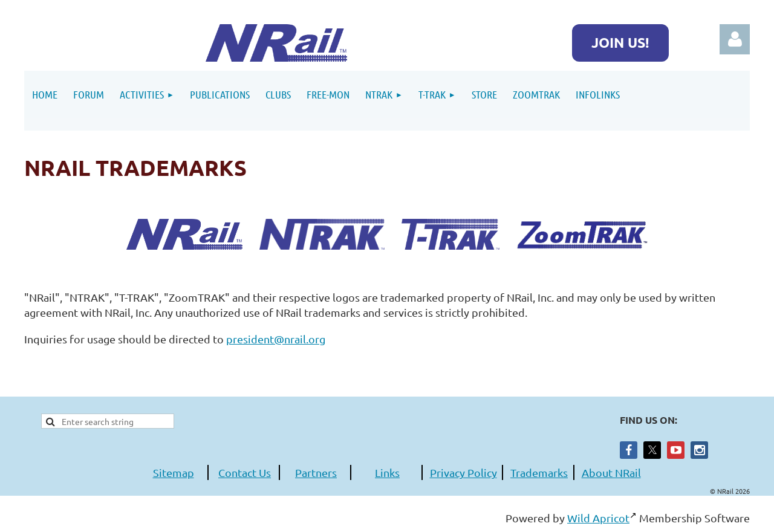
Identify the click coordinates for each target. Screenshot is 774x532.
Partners (316, 472)
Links (387, 472)
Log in (735, 39)
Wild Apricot (598, 518)
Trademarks (539, 472)
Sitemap (174, 472)
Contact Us (245, 472)
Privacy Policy (463, 472)
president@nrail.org (276, 339)
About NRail (611, 472)
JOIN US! (620, 43)
